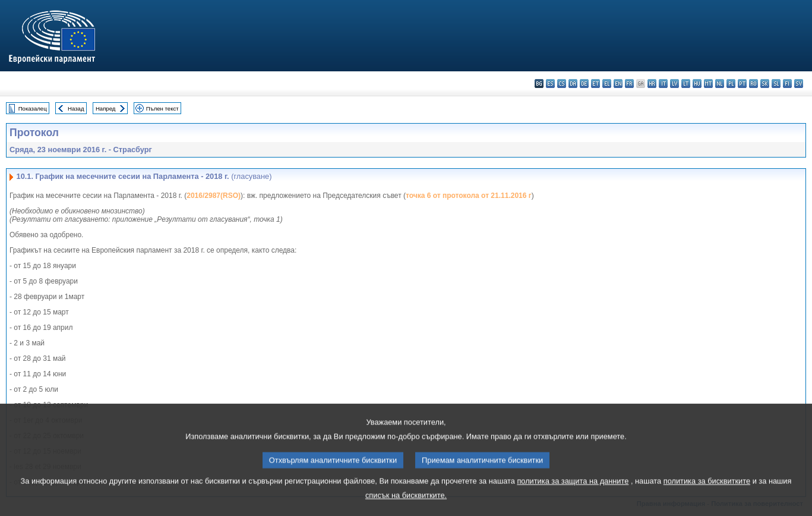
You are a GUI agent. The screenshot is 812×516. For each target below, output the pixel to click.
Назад (76, 108)
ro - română (753, 84)
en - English (618, 84)
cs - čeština (562, 84)
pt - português (742, 84)
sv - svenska (799, 84)
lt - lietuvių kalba (686, 84)
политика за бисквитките (707, 498)
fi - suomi (787, 84)
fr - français (629, 84)
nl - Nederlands (720, 84)
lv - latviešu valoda (674, 84)
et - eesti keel (595, 84)
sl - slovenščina (776, 84)
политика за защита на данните (573, 498)
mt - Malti (708, 84)
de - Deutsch (584, 84)
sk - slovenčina (765, 84)
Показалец (33, 108)
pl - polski (731, 84)
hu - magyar (697, 84)
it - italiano (663, 84)
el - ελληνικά (607, 84)
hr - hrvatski (652, 84)
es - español (550, 84)
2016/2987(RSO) (214, 196)
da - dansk (573, 84)
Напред (106, 108)
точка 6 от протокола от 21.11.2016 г (469, 196)
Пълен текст (162, 108)
